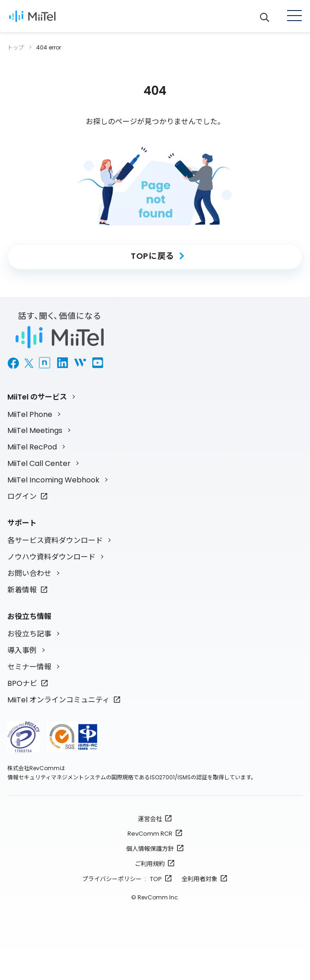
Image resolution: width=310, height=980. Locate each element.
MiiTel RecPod (32, 447)
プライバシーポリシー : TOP (122, 879)
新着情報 (22, 590)
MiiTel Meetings (35, 430)
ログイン (22, 496)
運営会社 (150, 819)
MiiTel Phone (30, 414)
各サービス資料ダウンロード (55, 540)
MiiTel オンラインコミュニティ (58, 700)
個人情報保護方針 (150, 849)
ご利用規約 (150, 864)
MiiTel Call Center (39, 463)
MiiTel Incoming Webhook (53, 480)
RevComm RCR (150, 834)
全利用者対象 (199, 879)
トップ (16, 47)
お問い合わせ (29, 573)
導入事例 (22, 650)
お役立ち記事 (29, 634)
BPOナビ (22, 683)
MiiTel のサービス (37, 397)
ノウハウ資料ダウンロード (51, 557)
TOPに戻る (152, 256)
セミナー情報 (29, 667)
